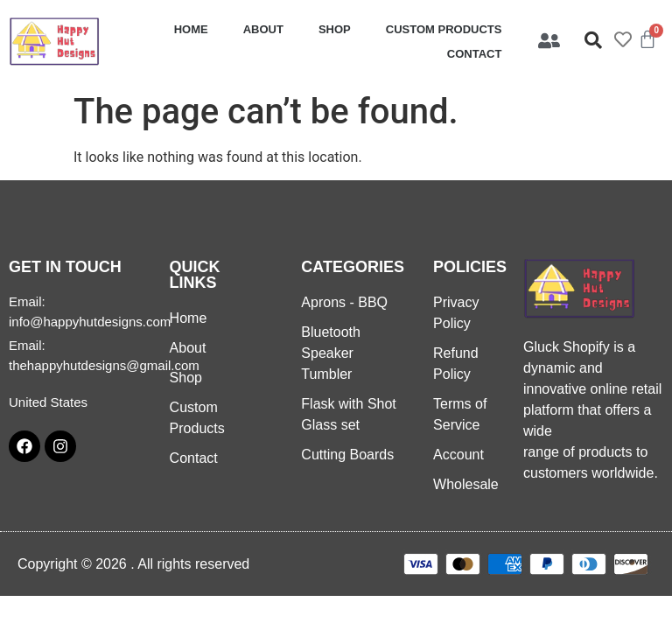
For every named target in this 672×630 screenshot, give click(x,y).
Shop (335, 29)
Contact (475, 54)
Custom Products (444, 29)
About (263, 29)
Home (191, 29)
